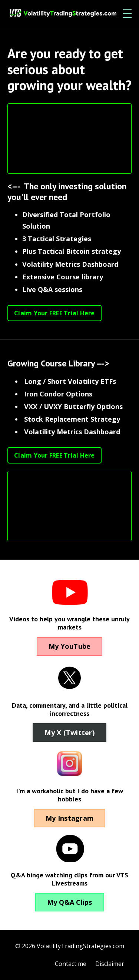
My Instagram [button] (69, 818)
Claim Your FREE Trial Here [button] (54, 313)
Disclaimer (110, 964)
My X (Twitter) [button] (69, 732)
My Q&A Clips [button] (70, 902)
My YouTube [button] (70, 646)
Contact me (71, 964)
